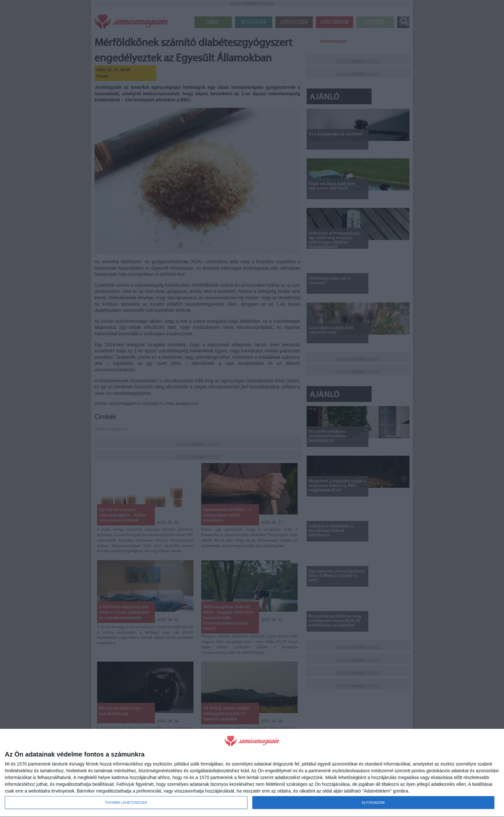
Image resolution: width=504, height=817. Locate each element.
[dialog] (252, 773)
